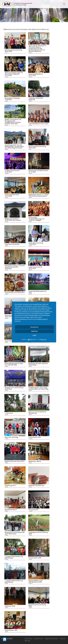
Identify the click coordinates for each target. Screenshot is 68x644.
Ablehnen (34, 331)
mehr (34, 335)
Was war (28, 641)
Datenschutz (38, 639)
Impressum (29, 639)
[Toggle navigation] (64, 4)
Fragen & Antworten (51, 639)
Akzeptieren (34, 327)
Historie (63, 639)
